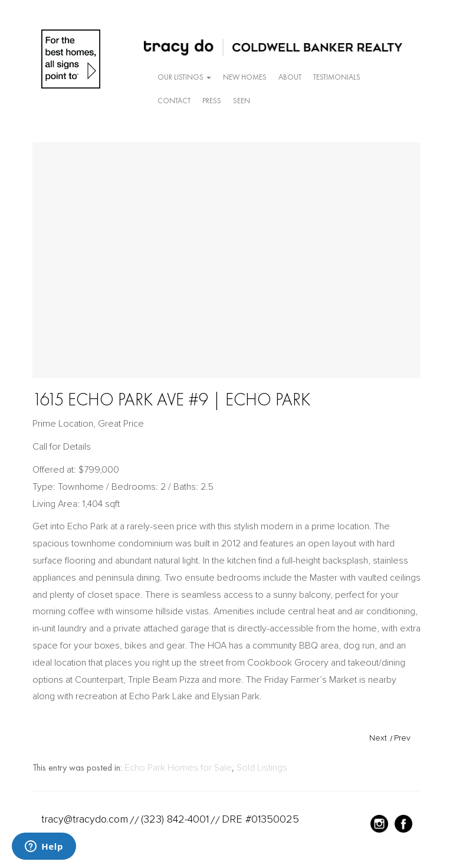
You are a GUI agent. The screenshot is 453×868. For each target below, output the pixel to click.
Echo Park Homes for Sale (178, 768)
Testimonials (337, 77)
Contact (174, 101)
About (290, 77)
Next (378, 738)
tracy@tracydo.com (85, 819)
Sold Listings (262, 768)
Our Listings (184, 77)
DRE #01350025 (260, 819)
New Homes (245, 77)
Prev (402, 738)
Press (212, 101)
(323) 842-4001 (175, 819)
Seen (242, 101)
